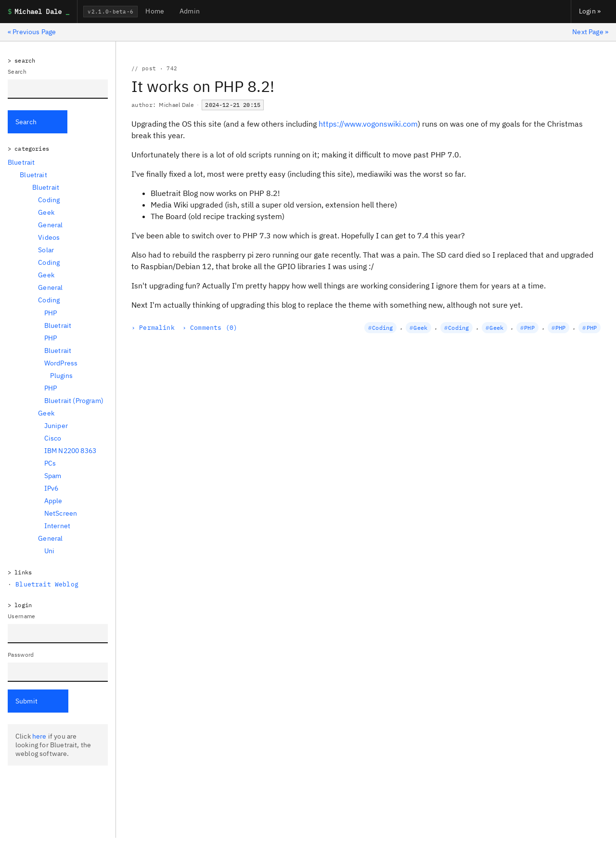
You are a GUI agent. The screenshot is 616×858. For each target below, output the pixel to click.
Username (22, 616)
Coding (49, 200)
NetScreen (61, 513)
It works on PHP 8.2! (203, 86)
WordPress (61, 363)
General (50, 225)
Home (155, 11)
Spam (53, 476)
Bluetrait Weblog (47, 584)
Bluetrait (21, 162)
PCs (50, 463)
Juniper (56, 426)
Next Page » (590, 32)
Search (17, 71)
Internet (57, 526)
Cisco (53, 438)
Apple (53, 501)
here (39, 736)
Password (21, 655)
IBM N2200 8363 (70, 451)
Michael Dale (176, 105)
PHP (51, 313)
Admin (190, 11)
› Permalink (153, 328)
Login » (590, 11)
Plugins (61, 376)
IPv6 (51, 488)
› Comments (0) (210, 328)
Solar (46, 250)
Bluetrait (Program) (74, 401)
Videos (49, 237)
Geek (46, 212)
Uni (49, 551)
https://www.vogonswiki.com (368, 124)
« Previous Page (32, 32)
